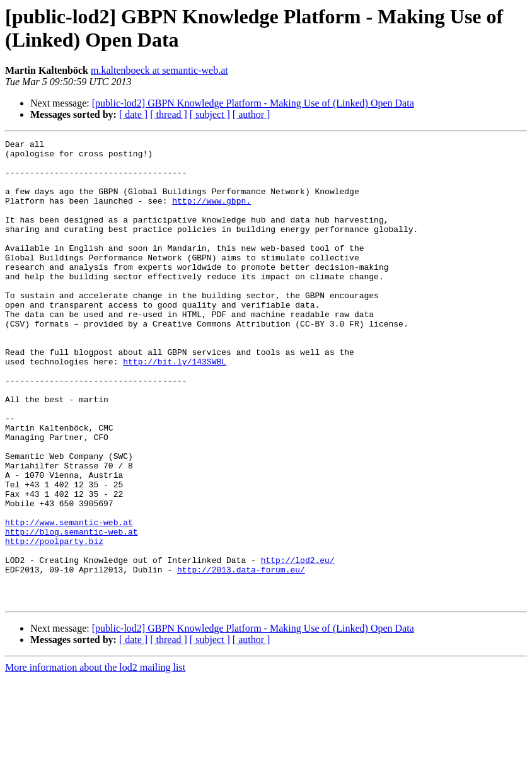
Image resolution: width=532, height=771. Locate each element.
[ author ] (252, 114)
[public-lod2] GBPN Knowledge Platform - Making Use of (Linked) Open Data (253, 103)
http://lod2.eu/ (298, 645)
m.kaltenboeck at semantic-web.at (159, 70)
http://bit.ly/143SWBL (175, 407)
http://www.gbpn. (211, 214)
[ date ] (133, 114)
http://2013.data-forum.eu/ (241, 656)
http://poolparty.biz (54, 622)
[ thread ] (169, 114)
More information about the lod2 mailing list (95, 760)
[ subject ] (210, 114)
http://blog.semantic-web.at (72, 611)
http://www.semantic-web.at (69, 600)
